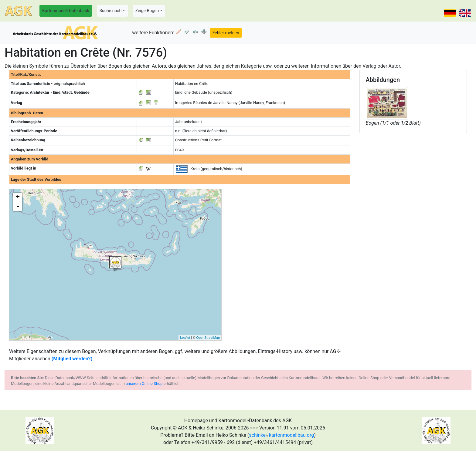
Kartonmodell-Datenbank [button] (66, 11)
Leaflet (185, 338)
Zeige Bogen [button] (147, 11)
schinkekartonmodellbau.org (281, 435)
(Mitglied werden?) (72, 359)
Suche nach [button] (110, 11)
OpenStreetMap (208, 338)
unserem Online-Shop (144, 384)
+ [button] (18, 197)
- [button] (18, 207)
